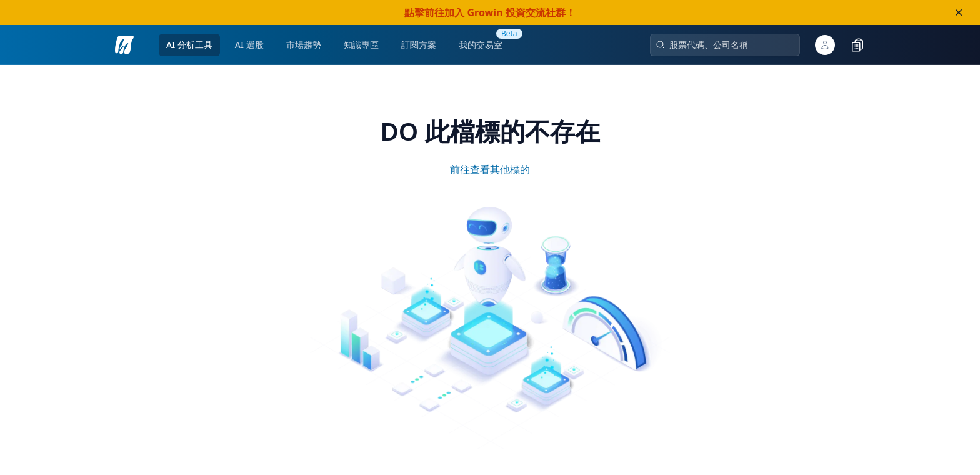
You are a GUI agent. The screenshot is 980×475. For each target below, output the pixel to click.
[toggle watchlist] (857, 45)
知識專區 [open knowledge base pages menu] (361, 45)
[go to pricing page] (419, 45)
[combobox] (730, 45)
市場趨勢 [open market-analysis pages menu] (304, 45)
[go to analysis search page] (124, 45)
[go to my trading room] (481, 45)
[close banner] (959, 12)
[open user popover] (825, 45)
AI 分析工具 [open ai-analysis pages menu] (189, 45)
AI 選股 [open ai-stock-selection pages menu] (249, 45)
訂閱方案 (419, 45)
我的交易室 (481, 45)
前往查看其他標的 (490, 169)
